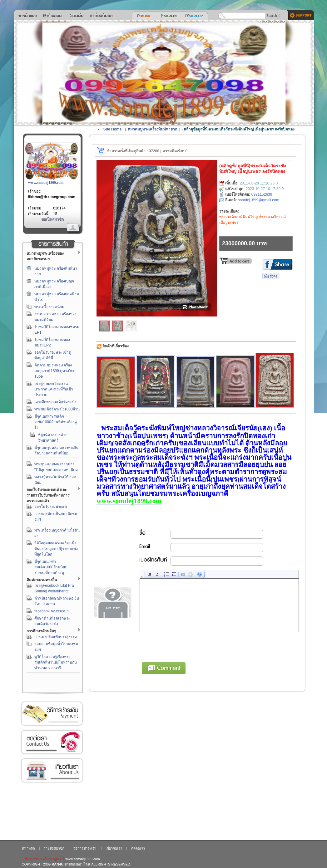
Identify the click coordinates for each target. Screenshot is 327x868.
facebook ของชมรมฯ (52, 611)
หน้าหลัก (28, 848)
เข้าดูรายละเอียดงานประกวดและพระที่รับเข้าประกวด (54, 389)
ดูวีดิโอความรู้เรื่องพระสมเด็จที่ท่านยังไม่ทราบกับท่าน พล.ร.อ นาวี (56, 662)
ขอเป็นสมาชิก (52, 219)
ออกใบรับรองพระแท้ (51, 507)
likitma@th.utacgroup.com (52, 197)
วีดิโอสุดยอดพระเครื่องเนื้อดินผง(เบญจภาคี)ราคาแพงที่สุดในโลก (56, 549)
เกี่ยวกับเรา (52, 770)
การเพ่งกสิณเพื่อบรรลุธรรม (56, 637)
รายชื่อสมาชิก (54, 848)
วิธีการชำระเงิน (52, 714)
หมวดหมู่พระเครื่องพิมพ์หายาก (152, 129)
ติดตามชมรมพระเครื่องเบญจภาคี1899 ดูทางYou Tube (55, 371)
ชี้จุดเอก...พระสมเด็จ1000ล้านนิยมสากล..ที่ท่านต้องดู (51, 567)
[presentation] (187, 646)
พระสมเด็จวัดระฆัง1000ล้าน (57, 409)
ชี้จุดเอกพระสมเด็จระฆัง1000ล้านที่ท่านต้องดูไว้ (56, 422)
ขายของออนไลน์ (77, 864)
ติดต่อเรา (52, 742)
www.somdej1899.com (46, 183)
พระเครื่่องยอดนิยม (49, 307)
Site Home (113, 129)
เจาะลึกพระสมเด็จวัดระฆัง (55, 402)
